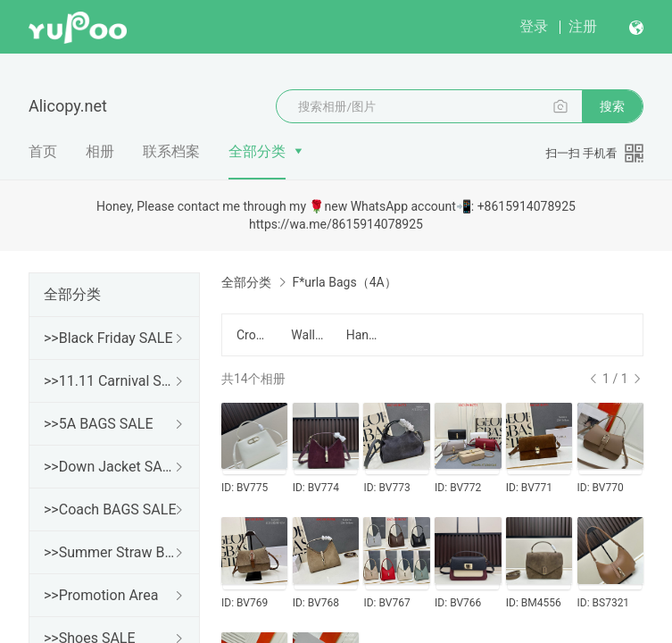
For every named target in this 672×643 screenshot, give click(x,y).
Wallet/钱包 (307, 335)
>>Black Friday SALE (108, 338)
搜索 (612, 106)
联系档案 (171, 151)
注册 (583, 26)
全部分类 (257, 151)
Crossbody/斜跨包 (253, 335)
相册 (100, 151)
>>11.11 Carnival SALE (111, 381)
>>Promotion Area (101, 595)
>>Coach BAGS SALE (110, 509)
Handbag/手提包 (363, 335)
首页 (43, 151)
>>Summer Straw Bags (111, 552)
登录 (534, 26)
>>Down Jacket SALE (111, 467)
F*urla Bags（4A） (344, 282)
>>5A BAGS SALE (98, 424)
